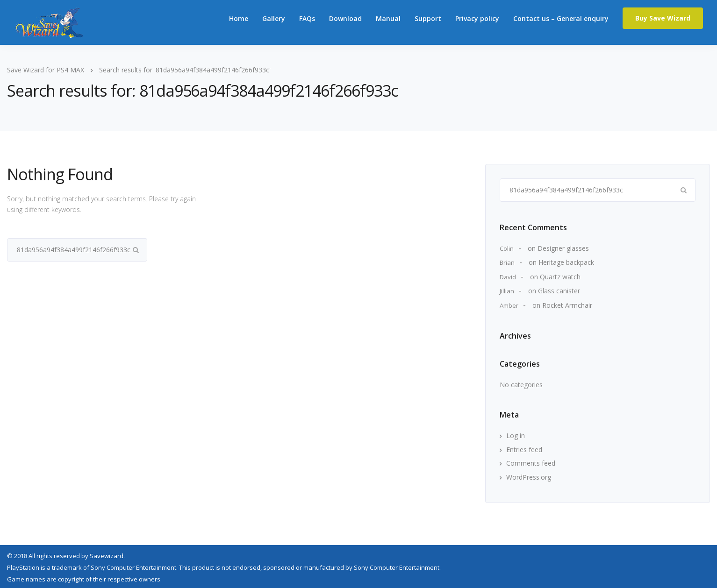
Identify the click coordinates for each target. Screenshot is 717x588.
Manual (388, 18)
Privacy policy (477, 18)
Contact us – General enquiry (561, 18)
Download (345, 18)
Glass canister (559, 291)
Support (428, 18)
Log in (516, 436)
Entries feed (524, 450)
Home (239, 18)
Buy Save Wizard (663, 18)
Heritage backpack (566, 262)
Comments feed (531, 463)
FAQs (307, 18)
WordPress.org (529, 477)
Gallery (274, 18)
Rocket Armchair (567, 305)
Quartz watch (560, 277)
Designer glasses (563, 248)
